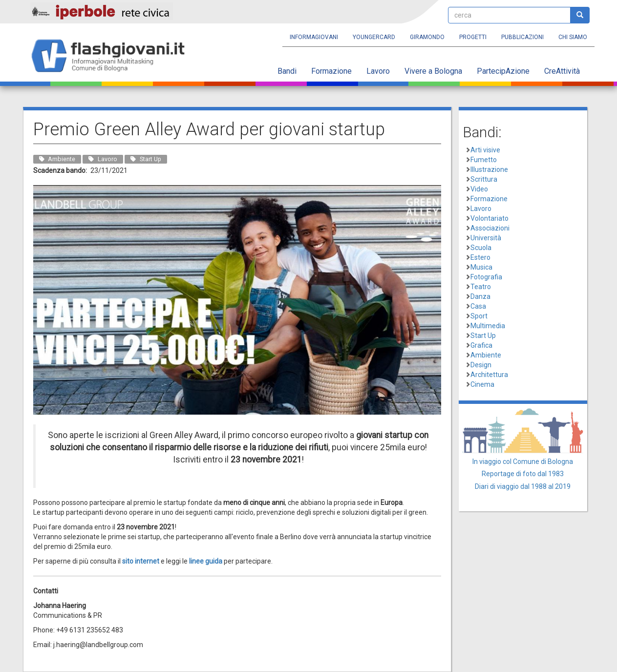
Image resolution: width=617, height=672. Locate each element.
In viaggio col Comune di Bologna (523, 462)
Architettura (489, 375)
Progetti (473, 37)
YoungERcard (374, 37)
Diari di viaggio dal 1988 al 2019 (523, 486)
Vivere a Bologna (433, 71)
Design (481, 365)
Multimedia (488, 326)
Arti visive (485, 150)
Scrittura (484, 179)
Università (486, 238)
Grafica (481, 345)
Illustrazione (489, 169)
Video (479, 189)
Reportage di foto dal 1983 (523, 474)
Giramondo (427, 37)
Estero (480, 257)
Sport (479, 316)
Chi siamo (573, 37)
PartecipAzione (503, 71)
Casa (478, 306)
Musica (481, 267)
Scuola (481, 248)
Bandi (287, 71)
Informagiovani (314, 37)
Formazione (331, 71)
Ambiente (486, 355)
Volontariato (489, 218)
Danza (480, 296)
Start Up (483, 336)
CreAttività (562, 71)
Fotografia (486, 277)
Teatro (481, 287)
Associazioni (490, 228)
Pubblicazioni (522, 37)
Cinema (482, 384)
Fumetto (484, 160)
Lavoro (378, 71)
